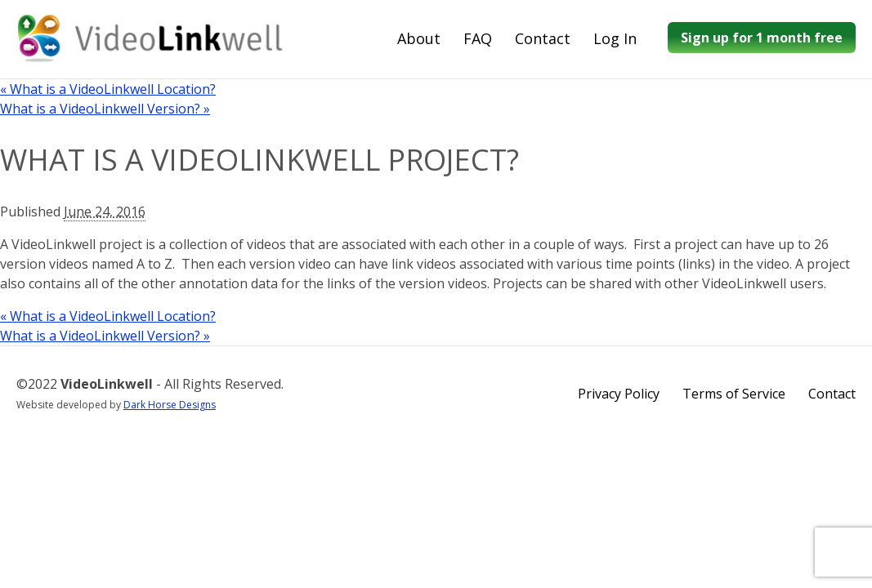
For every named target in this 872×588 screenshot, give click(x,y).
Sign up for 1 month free (762, 38)
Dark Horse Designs (170, 405)
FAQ (478, 38)
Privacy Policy (619, 394)
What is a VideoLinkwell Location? (108, 89)
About (419, 38)
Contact (543, 38)
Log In (615, 38)
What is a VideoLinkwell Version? (105, 109)
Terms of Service (734, 394)
